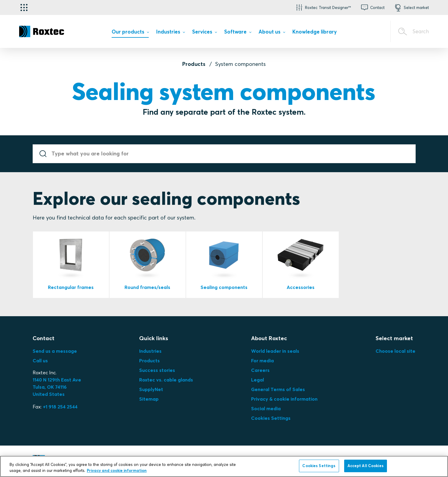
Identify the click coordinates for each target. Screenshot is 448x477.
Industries (150, 351)
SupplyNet (151, 389)
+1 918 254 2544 (60, 407)
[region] (224, 466)
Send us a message (55, 351)
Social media (266, 408)
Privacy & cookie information (284, 399)
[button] (323, 7)
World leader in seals (275, 351)
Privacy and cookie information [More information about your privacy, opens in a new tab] (117, 470)
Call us (40, 361)
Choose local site (395, 351)
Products (194, 64)
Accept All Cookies (366, 466)
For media (262, 361)
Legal (258, 380)
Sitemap (149, 399)
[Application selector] (24, 7)
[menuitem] (130, 33)
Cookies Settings (271, 418)
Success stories (157, 370)
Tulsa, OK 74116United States (57, 387)
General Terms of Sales (278, 389)
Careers (260, 370)
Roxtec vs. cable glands (166, 380)
